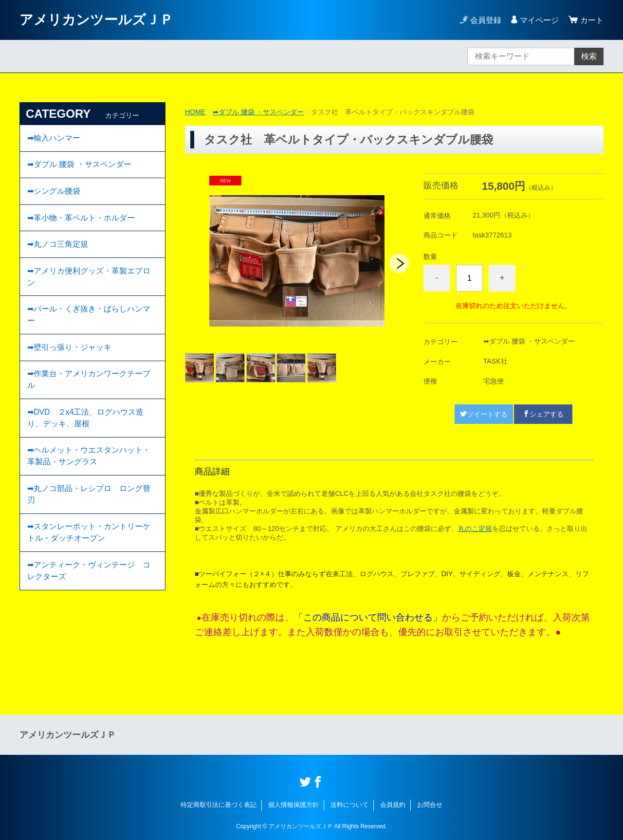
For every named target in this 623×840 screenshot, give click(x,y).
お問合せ (430, 805)
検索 (589, 56)
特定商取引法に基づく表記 (219, 805)
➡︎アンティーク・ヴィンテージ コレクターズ (89, 574)
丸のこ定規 (475, 529)
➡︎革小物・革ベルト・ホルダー (81, 218)
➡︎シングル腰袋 (54, 192)
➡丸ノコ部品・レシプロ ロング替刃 (89, 497)
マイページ (539, 20)
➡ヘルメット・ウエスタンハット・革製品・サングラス (89, 458)
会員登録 (486, 20)
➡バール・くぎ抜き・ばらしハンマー (89, 316)
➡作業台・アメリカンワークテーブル (89, 381)
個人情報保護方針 (293, 805)
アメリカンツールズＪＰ (96, 20)
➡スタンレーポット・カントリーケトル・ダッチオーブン (89, 535)
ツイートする (484, 414)
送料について (349, 805)
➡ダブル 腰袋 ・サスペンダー (258, 112)
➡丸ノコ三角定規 (58, 245)
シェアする (543, 414)
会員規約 (393, 805)
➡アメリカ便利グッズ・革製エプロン (89, 278)
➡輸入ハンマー (54, 138)
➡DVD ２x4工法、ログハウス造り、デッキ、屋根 (86, 420)
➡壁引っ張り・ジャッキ (69, 349)
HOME (195, 112)
